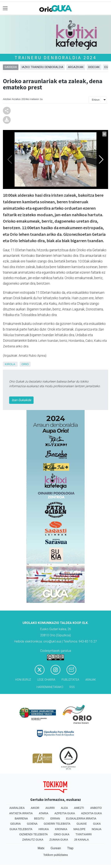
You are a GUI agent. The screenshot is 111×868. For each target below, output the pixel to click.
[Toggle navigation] (5, 8)
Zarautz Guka (33, 840)
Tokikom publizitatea (55, 855)
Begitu (39, 818)
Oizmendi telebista (33, 834)
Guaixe (82, 824)
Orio (25, 364)
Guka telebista (21, 829)
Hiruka (44, 829)
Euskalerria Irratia (81, 818)
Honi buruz (23, 680)
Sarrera (11, 67)
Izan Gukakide (21, 400)
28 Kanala (82, 840)
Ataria (44, 813)
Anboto (96, 808)
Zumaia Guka (59, 840)
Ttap (70, 848)
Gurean (56, 848)
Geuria (16, 824)
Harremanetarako (50, 687)
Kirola (10, 364)
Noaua (97, 829)
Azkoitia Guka (91, 813)
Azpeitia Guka (65, 813)
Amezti (79, 808)
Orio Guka (62, 834)
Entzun (96, 100)
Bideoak (94, 67)
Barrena (21, 818)
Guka (97, 824)
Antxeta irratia (21, 813)
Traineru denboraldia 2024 (55, 58)
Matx (41, 848)
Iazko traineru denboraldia (42, 67)
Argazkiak (76, 67)
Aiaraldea (17, 808)
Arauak (91, 680)
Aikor (35, 808)
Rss (72, 687)
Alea (64, 808)
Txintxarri (84, 834)
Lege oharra (46, 680)
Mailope (79, 829)
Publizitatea (70, 680)
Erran (55, 818)
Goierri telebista (57, 824)
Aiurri (50, 808)
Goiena (32, 824)
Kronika (61, 829)
